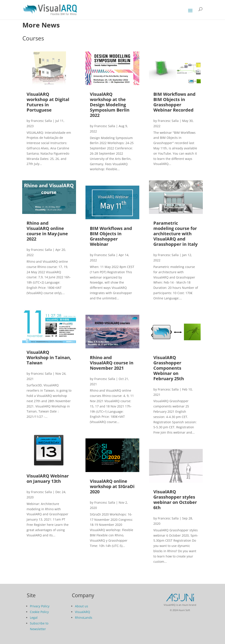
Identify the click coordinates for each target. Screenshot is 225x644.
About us (82, 606)
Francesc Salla (41, 121)
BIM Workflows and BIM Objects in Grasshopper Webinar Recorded (174, 102)
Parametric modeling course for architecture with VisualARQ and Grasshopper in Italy (175, 234)
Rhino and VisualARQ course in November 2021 (112, 363)
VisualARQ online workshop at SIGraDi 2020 (112, 486)
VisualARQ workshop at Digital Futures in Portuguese (48, 102)
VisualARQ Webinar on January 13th (48, 478)
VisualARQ (83, 612)
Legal (34, 618)
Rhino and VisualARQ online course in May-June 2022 (47, 231)
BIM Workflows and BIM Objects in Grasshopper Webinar (111, 236)
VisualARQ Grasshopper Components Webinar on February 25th (169, 368)
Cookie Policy (39, 612)
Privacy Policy (40, 606)
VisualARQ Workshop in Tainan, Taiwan (49, 357)
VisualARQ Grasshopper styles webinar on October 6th (175, 500)
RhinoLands (84, 618)
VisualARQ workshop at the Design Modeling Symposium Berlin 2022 (110, 105)
